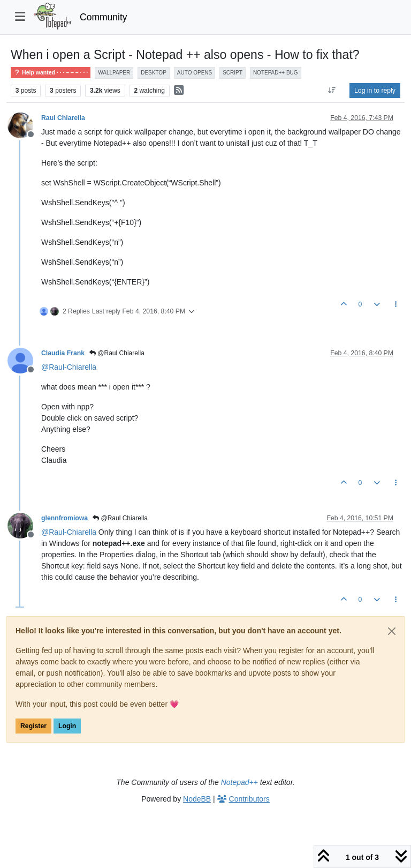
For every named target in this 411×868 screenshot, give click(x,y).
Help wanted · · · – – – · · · (51, 73)
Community (104, 17)
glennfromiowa (64, 518)
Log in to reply (375, 91)
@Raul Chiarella (117, 353)
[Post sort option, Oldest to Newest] (332, 91)
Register (33, 726)
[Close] (392, 631)
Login (67, 726)
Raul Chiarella (63, 118)
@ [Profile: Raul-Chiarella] (69, 367)
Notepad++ (239, 782)
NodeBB (197, 799)
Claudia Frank (63, 353)
